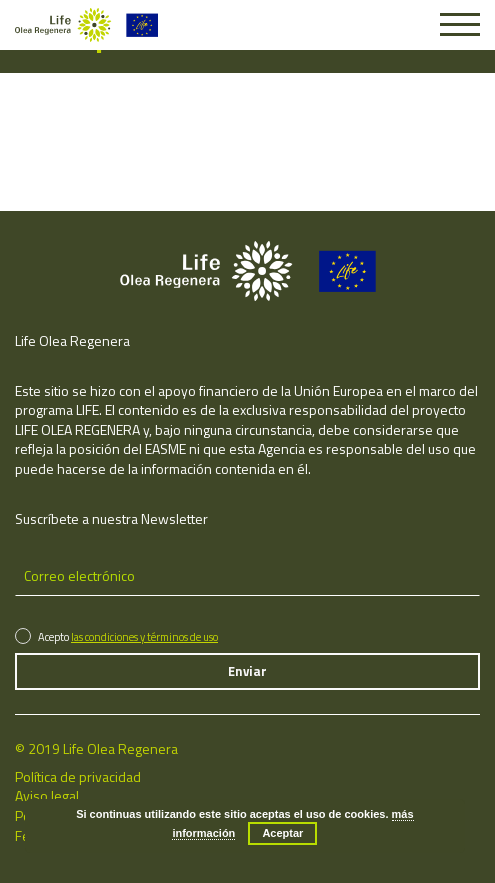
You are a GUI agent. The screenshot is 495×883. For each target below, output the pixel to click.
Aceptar (282, 833)
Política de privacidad (78, 776)
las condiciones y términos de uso (144, 637)
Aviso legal (47, 795)
